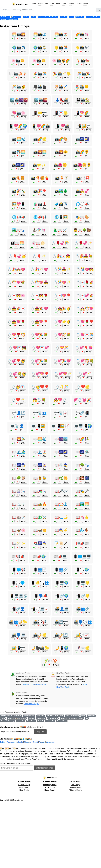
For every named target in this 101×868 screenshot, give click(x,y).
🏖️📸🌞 (82, 87)
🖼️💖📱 (19, 204)
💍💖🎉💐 (39, 335)
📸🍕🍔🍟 (40, 178)
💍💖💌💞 (40, 348)
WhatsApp (50, 742)
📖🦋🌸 (19, 530)
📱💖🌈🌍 (18, 126)
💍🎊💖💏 (85, 269)
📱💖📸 (63, 126)
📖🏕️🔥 (40, 504)
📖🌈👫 (82, 439)
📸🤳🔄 (61, 635)
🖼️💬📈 (82, 635)
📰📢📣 (18, 556)
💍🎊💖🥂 (62, 282)
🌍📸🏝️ (40, 48)
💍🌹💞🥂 (83, 243)
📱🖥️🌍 (62, 583)
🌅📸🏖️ (61, 34)
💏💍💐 (39, 400)
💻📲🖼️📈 (60, 426)
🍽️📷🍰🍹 (18, 74)
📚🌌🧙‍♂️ (40, 543)
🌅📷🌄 (19, 34)
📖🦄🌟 (82, 517)
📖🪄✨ (19, 543)
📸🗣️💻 (19, 635)
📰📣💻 (60, 556)
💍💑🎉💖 (39, 309)
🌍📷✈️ (19, 48)
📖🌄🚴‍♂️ (19, 439)
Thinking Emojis (76, 790)
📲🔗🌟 (83, 596)
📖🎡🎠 (19, 491)
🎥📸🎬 (40, 87)
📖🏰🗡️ (19, 517)
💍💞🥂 (85, 374)
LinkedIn (19, 742)
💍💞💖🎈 (40, 374)
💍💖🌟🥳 (62, 322)
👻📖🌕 (38, 243)
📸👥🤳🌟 (18, 622)
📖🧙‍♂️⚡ (61, 530)
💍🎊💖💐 (16, 282)
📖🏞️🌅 (82, 504)
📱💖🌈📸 (41, 126)
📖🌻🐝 (40, 478)
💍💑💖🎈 (39, 322)
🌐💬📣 (82, 204)
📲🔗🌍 (62, 596)
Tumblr (42, 742)
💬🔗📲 (82, 413)
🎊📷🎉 (84, 74)
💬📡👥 (40, 413)
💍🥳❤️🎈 (40, 387)
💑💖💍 (60, 400)
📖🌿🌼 (61, 478)
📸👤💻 (62, 609)
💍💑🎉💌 (16, 309)
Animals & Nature (41, 4)
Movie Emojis (50, 787)
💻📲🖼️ (38, 426)
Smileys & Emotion (71, 4)
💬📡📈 (61, 413)
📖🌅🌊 (40, 439)
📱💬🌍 (82, 570)
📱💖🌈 (82, 113)
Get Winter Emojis (32, 704)
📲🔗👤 (18, 609)
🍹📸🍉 (83, 61)
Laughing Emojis (50, 785)
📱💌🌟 (61, 113)
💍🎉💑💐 (84, 256)
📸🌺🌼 (60, 165)
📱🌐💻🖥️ (82, 556)
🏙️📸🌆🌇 (19, 100)
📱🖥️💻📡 (19, 596)
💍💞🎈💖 (84, 348)
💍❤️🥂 (18, 400)
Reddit (35, 742)
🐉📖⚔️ (60, 230)
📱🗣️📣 (41, 596)
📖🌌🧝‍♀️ (40, 465)
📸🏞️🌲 (61, 191)
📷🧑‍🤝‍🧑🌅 (19, 152)
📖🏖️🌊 (61, 504)
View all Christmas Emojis (34, 684)
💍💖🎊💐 (62, 335)
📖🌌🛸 (82, 452)
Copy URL (40, 732)
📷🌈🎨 (61, 139)
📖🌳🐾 (82, 465)
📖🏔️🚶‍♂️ (19, 504)
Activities (33, 3)
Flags (47, 3)
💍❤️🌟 (83, 387)
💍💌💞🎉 (85, 295)
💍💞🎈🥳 (16, 361)
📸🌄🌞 (61, 152)
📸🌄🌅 (40, 152)
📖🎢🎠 (40, 491)
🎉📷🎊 (40, 74)
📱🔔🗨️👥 (40, 583)
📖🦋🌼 (40, 530)
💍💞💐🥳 (17, 374)
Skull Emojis (75, 785)
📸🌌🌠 (18, 165)
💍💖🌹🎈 (85, 322)
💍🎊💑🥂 (62, 269)
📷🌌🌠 (82, 139)
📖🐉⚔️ (40, 517)
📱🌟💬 (40, 113)
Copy (24, 38)
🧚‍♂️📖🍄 (50, 661)
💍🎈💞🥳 (17, 256)
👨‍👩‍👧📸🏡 (83, 100)
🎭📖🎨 (82, 217)
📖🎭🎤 (82, 491)
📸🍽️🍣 (83, 178)
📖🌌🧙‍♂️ (19, 465)
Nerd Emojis (24, 790)
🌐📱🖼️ (61, 217)
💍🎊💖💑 (39, 282)
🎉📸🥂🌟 (62, 74)
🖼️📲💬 (18, 648)
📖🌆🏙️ (61, 439)
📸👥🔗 (83, 609)
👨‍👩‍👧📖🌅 (17, 243)
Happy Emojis (50, 790)
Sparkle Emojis (76, 787)
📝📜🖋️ (61, 543)
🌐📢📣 (19, 217)
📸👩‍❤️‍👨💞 (82, 191)
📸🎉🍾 (19, 191)
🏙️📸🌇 (41, 100)
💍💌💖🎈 (62, 295)
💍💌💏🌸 (16, 295)
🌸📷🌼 (18, 61)
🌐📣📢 (40, 217)
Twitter (3, 742)
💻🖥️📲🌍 (83, 426)
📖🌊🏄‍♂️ (19, 452)
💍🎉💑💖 (16, 269)
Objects (58, 3)
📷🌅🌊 (19, 139)
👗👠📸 (62, 100)
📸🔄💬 (61, 622)
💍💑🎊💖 (85, 309)
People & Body (64, 4)
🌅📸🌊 (40, 34)
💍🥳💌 (18, 387)
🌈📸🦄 (82, 34)
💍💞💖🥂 (63, 374)
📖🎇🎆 (82, 478)
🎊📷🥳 (19, 87)
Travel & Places (86, 4)
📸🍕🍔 (18, 178)
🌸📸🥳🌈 (61, 61)
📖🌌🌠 (61, 452)
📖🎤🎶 (61, 491)
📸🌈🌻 (82, 152)
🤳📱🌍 (62, 648)
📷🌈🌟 (40, 139)
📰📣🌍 (39, 556)
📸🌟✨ (39, 165)
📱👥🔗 (61, 570)
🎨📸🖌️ (61, 87)
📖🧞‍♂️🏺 (82, 530)
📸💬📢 (40, 622)
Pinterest (28, 742)
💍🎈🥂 (39, 256)
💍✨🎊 (62, 387)
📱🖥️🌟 (83, 583)
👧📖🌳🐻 (82, 230)
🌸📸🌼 (39, 61)
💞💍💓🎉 (82, 400)
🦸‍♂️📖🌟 (83, 648)
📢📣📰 (82, 543)
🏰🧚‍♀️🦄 (39, 230)
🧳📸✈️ (61, 204)
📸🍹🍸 (62, 178)
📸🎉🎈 (40, 191)
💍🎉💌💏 (61, 256)
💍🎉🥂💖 (39, 269)
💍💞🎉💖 (62, 361)
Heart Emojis (24, 787)
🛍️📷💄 (40, 204)
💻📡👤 (17, 426)
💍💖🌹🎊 (16, 335)
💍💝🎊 (62, 348)
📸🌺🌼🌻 (82, 165)
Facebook (11, 742)
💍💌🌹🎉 (85, 282)
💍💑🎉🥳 (62, 309)
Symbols (79, 3)
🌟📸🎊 (61, 48)
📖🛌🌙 (61, 517)
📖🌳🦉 (19, 478)
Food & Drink (52, 4)
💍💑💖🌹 (16, 322)
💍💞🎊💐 (85, 361)
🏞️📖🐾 (18, 230)
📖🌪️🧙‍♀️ (61, 465)
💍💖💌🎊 (85, 335)
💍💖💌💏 (17, 348)
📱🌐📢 (19, 570)
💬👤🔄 (19, 413)
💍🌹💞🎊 (60, 243)
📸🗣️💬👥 (83, 622)
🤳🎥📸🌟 (40, 648)
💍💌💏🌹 (39, 295)
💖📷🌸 (19, 113)
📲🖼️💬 (84, 126)
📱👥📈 (40, 570)
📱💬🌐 (18, 583)
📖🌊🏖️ (40, 452)
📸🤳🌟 (40, 635)
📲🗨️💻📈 (40, 609)
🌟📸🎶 (82, 48)
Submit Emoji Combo (44, 768)
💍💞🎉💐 (39, 361)
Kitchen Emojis (24, 785)
